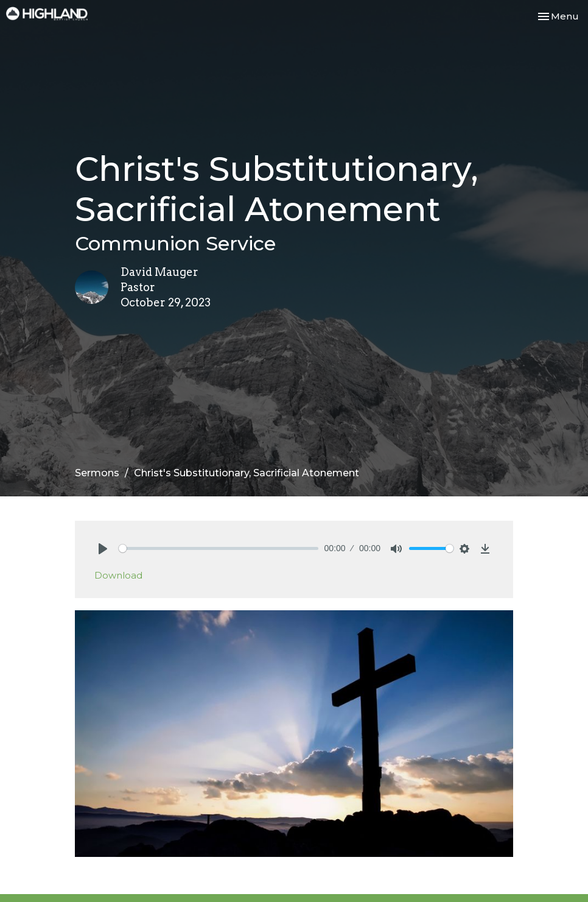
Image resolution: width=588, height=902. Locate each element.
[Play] (103, 549)
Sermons (97, 473)
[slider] (219, 548)
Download (118, 575)
